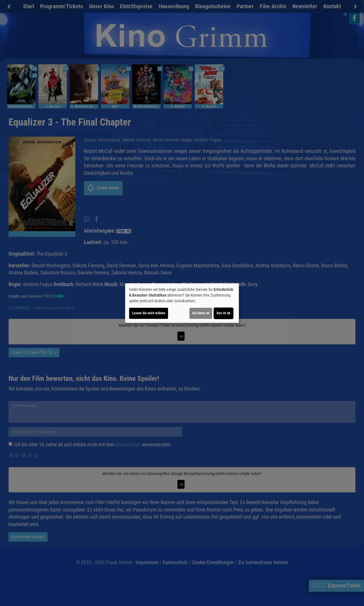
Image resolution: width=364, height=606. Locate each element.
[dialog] (182, 303)
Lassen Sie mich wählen (149, 313)
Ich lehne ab (201, 313)
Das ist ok (224, 313)
